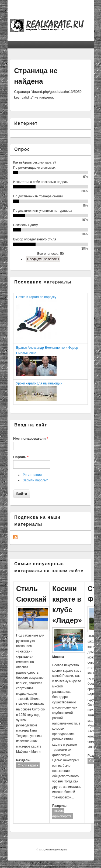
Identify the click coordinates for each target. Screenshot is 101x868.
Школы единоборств (62, 814)
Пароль (21, 457)
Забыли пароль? (35, 480)
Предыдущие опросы (43, 259)
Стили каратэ (28, 765)
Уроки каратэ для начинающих (39, 383)
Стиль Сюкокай (31, 594)
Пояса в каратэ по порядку (36, 297)
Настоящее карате (56, 850)
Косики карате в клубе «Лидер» (67, 604)
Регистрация (32, 475)
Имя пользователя (31, 438)
